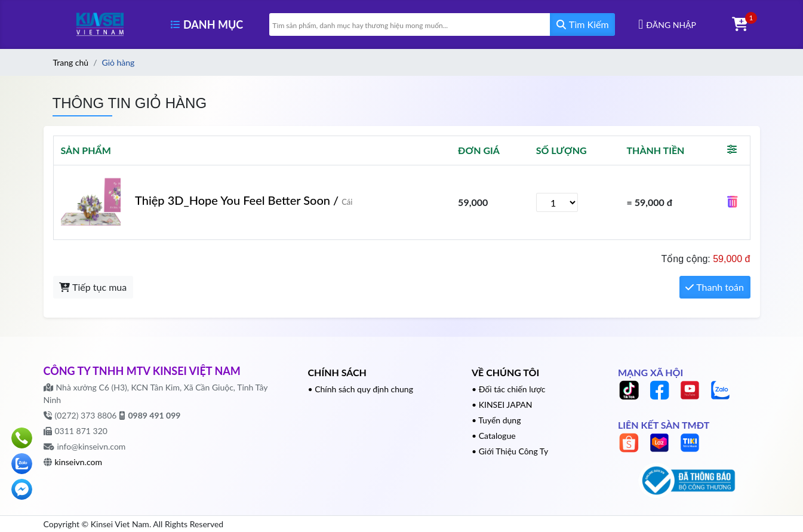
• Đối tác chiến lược (509, 389)
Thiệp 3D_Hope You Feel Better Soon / (244, 200)
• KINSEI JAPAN (502, 405)
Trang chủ (71, 62)
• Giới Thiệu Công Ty (510, 451)
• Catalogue (494, 436)
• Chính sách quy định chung (361, 389)
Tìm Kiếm (583, 24)
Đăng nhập (671, 25)
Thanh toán (715, 287)
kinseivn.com (79, 462)
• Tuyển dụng (496, 420)
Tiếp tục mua (93, 287)
